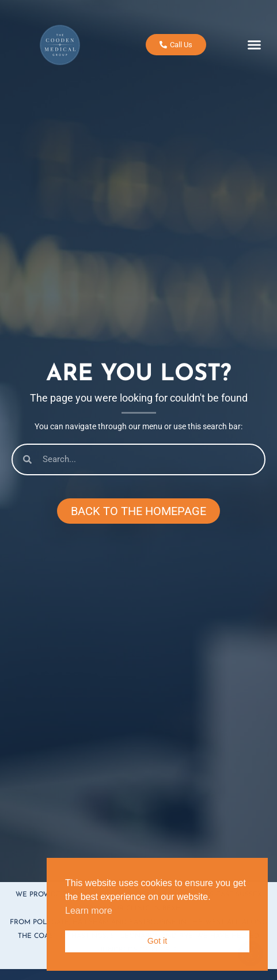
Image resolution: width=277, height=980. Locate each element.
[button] (255, 41)
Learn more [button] (89, 911)
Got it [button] (157, 941)
